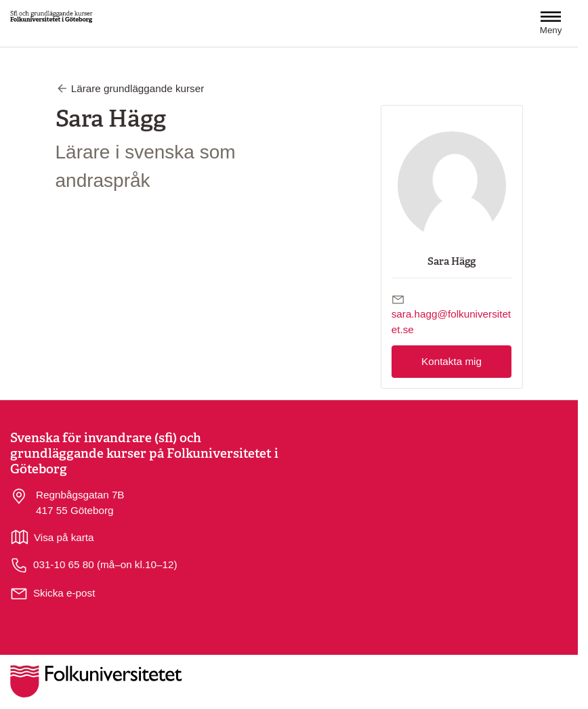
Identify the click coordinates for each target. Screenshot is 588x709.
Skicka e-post (64, 593)
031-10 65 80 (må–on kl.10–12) (94, 565)
